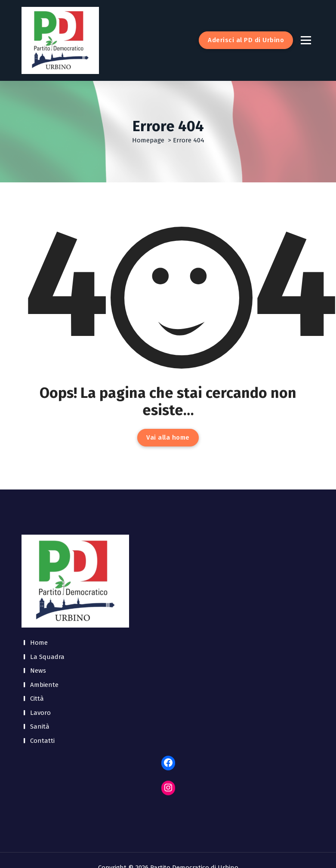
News (38, 671)
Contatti (42, 741)
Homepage (148, 140)
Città (37, 699)
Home (39, 643)
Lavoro (40, 713)
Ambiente (44, 685)
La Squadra (47, 657)
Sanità (40, 726)
